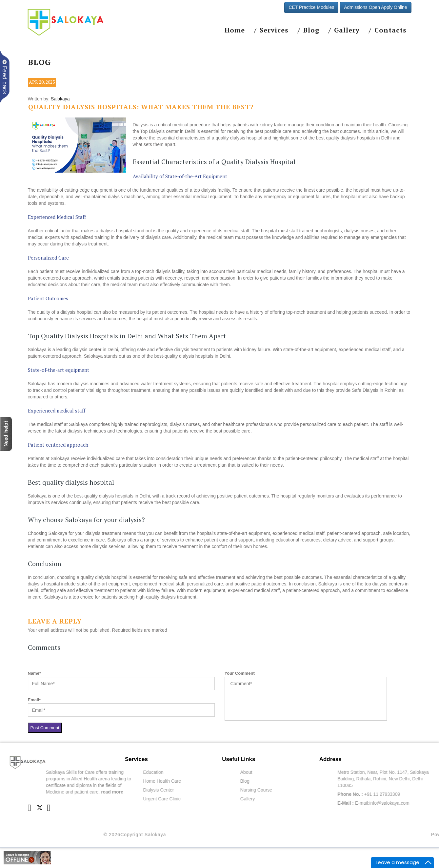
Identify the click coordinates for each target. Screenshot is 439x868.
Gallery (347, 30)
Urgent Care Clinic (191, 799)
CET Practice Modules (311, 7)
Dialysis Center (188, 790)
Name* (34, 673)
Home (235, 30)
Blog (311, 30)
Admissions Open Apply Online (375, 7)
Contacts (390, 30)
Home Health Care (192, 781)
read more (142, 792)
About (276, 772)
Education (183, 772)
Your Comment (240, 673)
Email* (34, 700)
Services (274, 30)
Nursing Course (286, 790)
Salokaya (60, 99)
